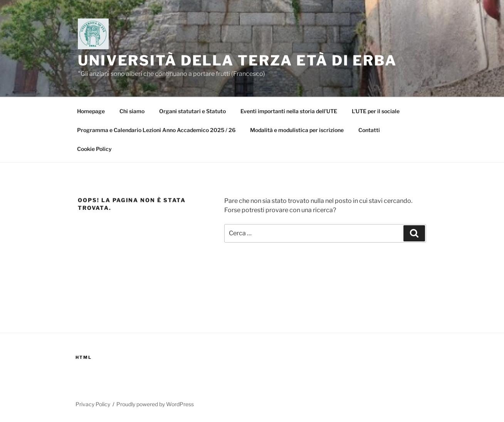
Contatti (369, 130)
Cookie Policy (94, 149)
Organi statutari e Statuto (192, 111)
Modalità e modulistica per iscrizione (297, 130)
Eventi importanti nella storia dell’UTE (289, 111)
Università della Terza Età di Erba (237, 60)
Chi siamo (132, 111)
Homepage (91, 111)
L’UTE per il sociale (376, 111)
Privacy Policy (93, 404)
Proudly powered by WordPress (155, 404)
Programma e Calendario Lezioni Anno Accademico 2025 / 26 (156, 130)
